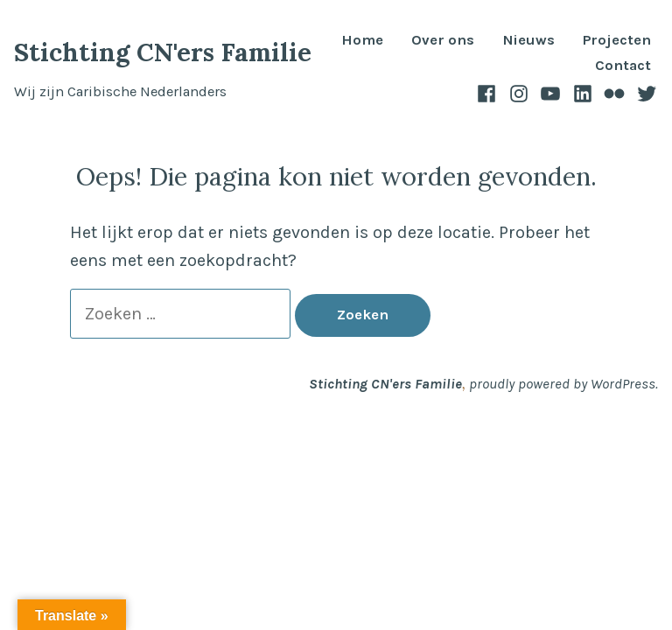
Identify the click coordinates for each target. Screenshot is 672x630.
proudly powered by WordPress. (563, 384)
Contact (623, 66)
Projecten (617, 41)
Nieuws (528, 41)
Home (362, 41)
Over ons (443, 41)
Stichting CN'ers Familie (163, 52)
